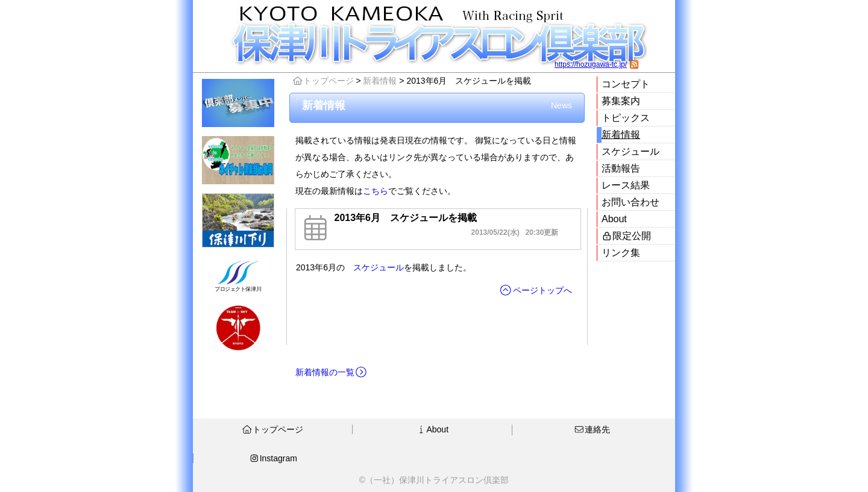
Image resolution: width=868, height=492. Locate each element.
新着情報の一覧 (332, 372)
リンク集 (621, 253)
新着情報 (621, 135)
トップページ (323, 81)
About (614, 219)
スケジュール (631, 151)
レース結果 (626, 185)
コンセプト (626, 84)
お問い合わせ (631, 202)
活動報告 (621, 168)
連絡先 (592, 429)
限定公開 (626, 236)
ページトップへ (536, 290)
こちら (376, 191)
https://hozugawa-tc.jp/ (591, 64)
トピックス (626, 118)
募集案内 (621, 101)
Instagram (273, 458)
